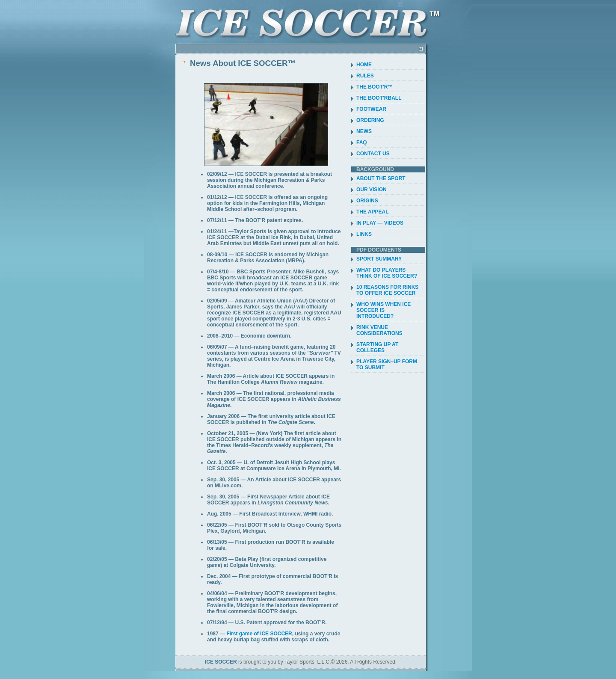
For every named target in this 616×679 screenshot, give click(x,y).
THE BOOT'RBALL (379, 98)
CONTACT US (373, 154)
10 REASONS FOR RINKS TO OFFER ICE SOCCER (387, 290)
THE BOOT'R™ (375, 87)
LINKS (364, 234)
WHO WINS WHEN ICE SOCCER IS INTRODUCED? (384, 310)
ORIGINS (367, 201)
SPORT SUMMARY (379, 259)
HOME (364, 65)
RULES (365, 76)
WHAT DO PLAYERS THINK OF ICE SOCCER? (387, 273)
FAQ (362, 142)
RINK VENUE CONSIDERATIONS (379, 330)
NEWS (364, 131)
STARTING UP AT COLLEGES (377, 347)
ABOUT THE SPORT (381, 178)
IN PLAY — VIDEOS (380, 223)
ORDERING (370, 120)
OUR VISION (372, 190)
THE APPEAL (373, 212)
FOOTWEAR (371, 109)
